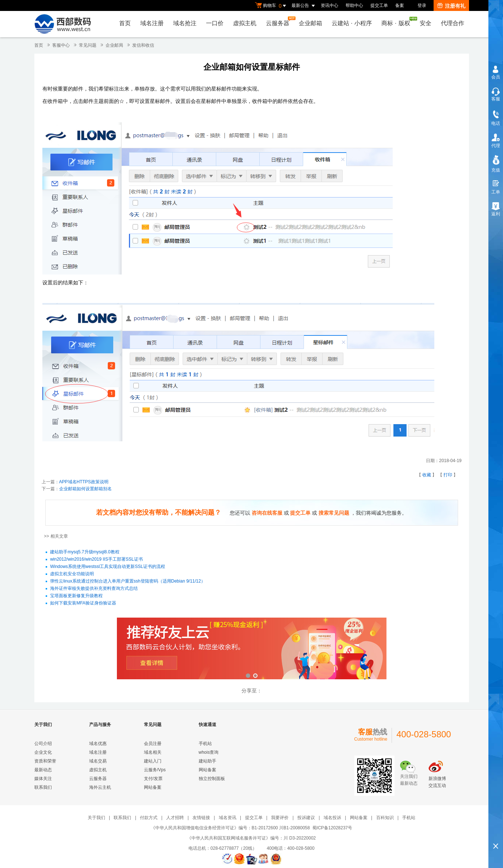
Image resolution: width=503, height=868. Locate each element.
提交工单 (379, 5)
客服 (496, 99)
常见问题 (88, 45)
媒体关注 (43, 779)
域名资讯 (228, 818)
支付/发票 (153, 779)
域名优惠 (98, 744)
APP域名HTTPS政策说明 (84, 482)
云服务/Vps (155, 770)
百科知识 (385, 818)
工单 (496, 192)
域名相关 (153, 752)
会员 (496, 77)
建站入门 (153, 761)
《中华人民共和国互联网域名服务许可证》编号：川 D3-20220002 (251, 838)
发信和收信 (143, 45)
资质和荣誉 (45, 761)
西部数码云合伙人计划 (252, 649)
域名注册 (152, 23)
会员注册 (153, 744)
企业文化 (43, 752)
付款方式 (149, 818)
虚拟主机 (245, 23)
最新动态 (43, 770)
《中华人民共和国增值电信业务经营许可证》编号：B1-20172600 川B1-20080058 (230, 828)
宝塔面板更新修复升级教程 (76, 596)
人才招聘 (175, 818)
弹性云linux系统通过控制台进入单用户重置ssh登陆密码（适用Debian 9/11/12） (128, 581)
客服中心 (61, 45)
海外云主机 (100, 787)
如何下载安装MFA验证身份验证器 (83, 603)
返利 (496, 214)
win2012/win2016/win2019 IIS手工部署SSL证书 (96, 560)
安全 (426, 23)
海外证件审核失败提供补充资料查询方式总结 (94, 589)
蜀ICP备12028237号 (332, 828)
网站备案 (153, 787)
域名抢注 (185, 23)
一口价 (215, 23)
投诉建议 (306, 818)
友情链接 (201, 818)
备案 (400, 5)
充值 (496, 170)
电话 (496, 123)
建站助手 (207, 761)
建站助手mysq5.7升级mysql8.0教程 (85, 552)
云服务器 (279, 21)
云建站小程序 (352, 23)
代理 (496, 146)
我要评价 (280, 818)
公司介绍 (43, 744)
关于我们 (96, 818)
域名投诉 (332, 818)
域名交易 (98, 761)
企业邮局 (114, 45)
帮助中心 (354, 5)
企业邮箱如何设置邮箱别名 (85, 489)
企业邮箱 (310, 23)
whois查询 (209, 752)
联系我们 (43, 787)
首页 (125, 23)
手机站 (205, 744)
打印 (448, 475)
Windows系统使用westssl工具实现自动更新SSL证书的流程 (108, 567)
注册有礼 (451, 6)
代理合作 (453, 23)
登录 (422, 5)
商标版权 (397, 22)
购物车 (271, 6)
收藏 (427, 475)
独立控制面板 (212, 779)
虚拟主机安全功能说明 (72, 574)
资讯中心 (329, 5)
